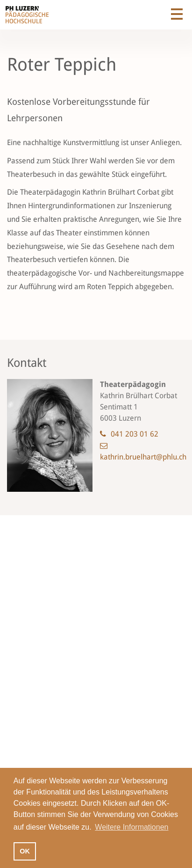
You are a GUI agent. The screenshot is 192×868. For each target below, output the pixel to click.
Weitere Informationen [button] (132, 827)
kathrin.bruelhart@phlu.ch (143, 457)
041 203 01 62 (135, 434)
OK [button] (25, 851)
